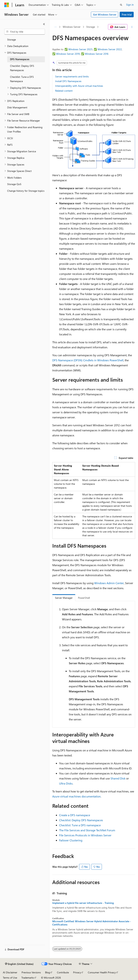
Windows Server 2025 (80, 49)
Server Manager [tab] (64, 598)
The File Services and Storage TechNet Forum (87, 830)
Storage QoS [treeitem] (14, 184)
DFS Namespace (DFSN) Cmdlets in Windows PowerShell (88, 360)
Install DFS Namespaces (68, 81)
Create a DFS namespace (75, 815)
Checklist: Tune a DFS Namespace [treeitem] (22, 79)
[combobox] (25, 32)
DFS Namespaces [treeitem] (20, 59)
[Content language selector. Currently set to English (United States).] (19, 964)
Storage (91, 27)
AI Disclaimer (10, 972)
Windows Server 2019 (68, 54)
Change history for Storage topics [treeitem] (26, 191)
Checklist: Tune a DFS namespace (80, 825)
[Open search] (121, 5)
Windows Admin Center (109, 583)
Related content (64, 91)
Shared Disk (118, 778)
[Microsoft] (7, 5)
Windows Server (72, 27)
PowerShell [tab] (84, 598)
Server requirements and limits (72, 76)
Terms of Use (10, 978)
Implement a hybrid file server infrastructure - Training (83, 903)
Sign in (130, 5)
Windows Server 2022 (110, 49)
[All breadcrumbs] (55, 27)
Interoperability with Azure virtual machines (79, 86)
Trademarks (28, 978)
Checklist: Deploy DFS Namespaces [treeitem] (22, 68)
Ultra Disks (66, 783)
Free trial (127, 14)
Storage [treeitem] (11, 40)
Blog (48, 972)
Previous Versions (31, 972)
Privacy (77, 972)
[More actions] (132, 27)
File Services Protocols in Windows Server (85, 835)
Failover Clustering (71, 840)
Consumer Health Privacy (102, 972)
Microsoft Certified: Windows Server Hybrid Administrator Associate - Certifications (92, 923)
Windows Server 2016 (97, 54)
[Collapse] (44, 24)
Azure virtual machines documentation (76, 796)
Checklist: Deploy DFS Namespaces (81, 820)
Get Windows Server (105, 14)
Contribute (63, 972)
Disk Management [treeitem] (17, 107)
